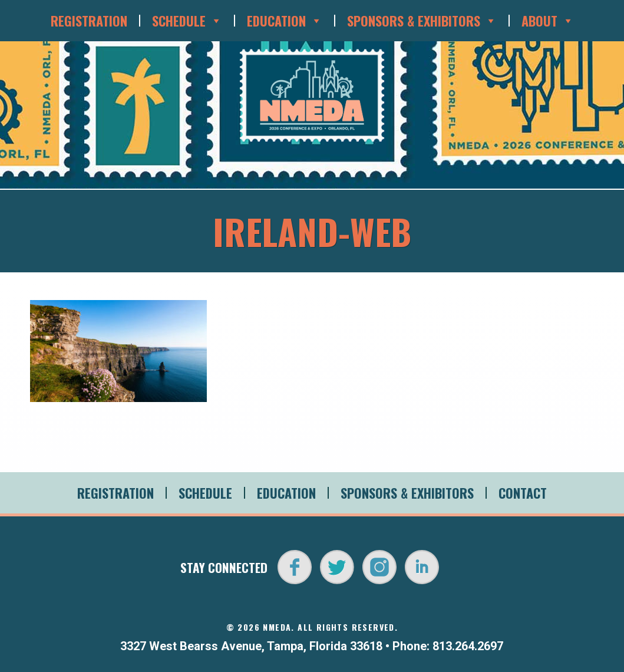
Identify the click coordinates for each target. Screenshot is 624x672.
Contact (523, 493)
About (548, 21)
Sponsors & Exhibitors (422, 21)
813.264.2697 (468, 646)
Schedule (187, 21)
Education (285, 21)
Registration (89, 21)
